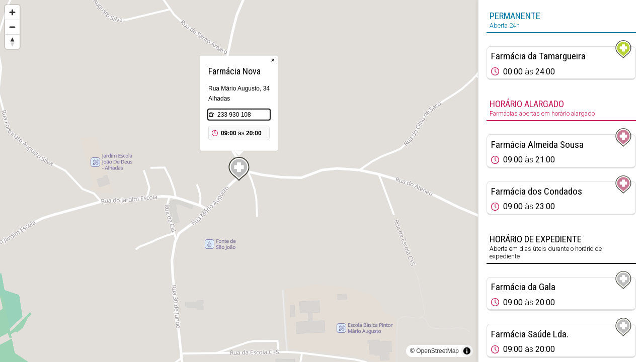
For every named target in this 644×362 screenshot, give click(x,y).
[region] (239, 181)
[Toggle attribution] (467, 351)
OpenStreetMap (437, 351)
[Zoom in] (12, 12)
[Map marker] (239, 169)
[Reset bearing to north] (12, 41)
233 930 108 (234, 115)
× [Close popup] (273, 60)
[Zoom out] (12, 27)
